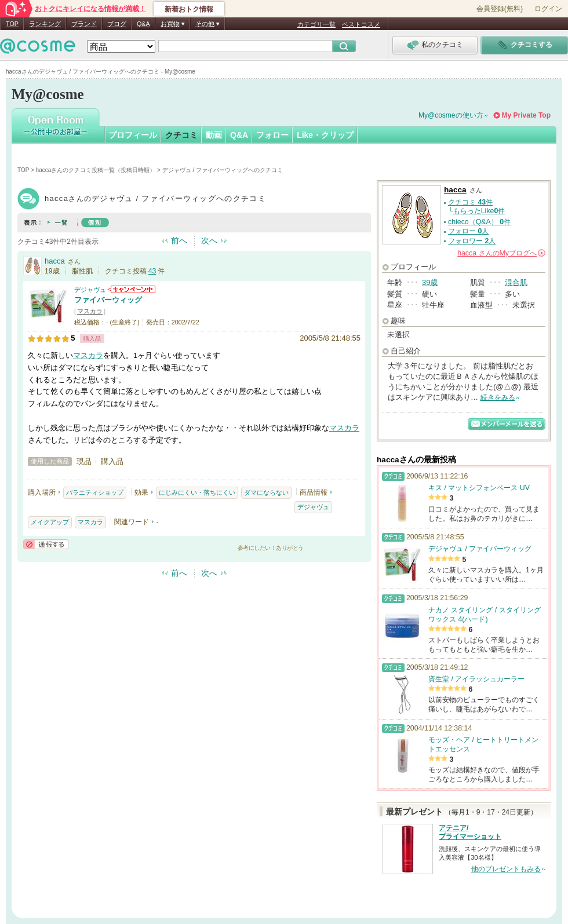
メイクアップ (50, 522)
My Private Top (526, 115)
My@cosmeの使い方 (451, 115)
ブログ (117, 24)
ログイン (548, 9)
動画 (214, 135)
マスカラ (90, 311)
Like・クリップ (325, 135)
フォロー (272, 135)
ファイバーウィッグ (108, 300)
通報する (46, 544)
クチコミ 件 (470, 202)
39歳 (430, 282)
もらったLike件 (479, 211)
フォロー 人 (468, 231)
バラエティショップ (95, 492)
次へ (209, 240)
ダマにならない (266, 492)
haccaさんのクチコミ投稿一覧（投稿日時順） (96, 170)
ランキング (45, 24)
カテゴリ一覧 (316, 24)
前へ (179, 240)
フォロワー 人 (472, 241)
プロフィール (133, 135)
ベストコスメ (361, 24)
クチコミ (181, 135)
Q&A (143, 24)
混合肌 (516, 282)
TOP (12, 24)
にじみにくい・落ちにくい (197, 492)
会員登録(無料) (500, 9)
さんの (501, 253)
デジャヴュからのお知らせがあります (132, 289)
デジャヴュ (90, 290)
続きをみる (498, 397)
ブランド (84, 24)
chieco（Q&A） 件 (479, 222)
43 (152, 271)
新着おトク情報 (189, 9)
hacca (55, 261)
